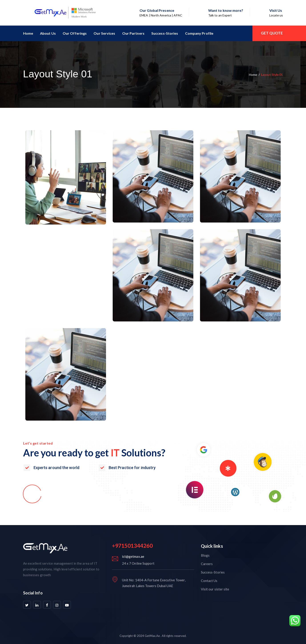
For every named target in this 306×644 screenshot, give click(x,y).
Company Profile (199, 33)
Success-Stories (165, 33)
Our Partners (133, 33)
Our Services (104, 33)
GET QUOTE (272, 33)
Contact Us (209, 581)
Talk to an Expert (220, 15)
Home (28, 33)
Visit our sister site (215, 589)
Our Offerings (75, 33)
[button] (46, 493)
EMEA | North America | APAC (161, 15)
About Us (48, 33)
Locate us (276, 15)
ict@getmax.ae (133, 556)
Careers (207, 564)
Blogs (205, 555)
